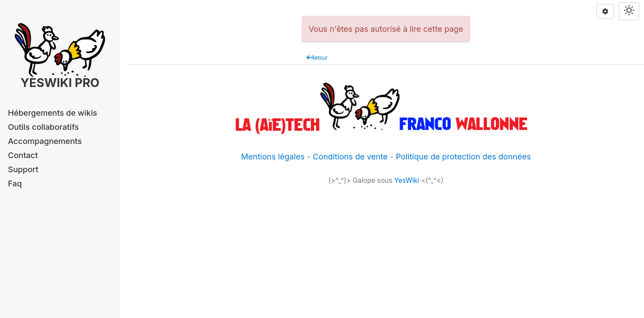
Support (23, 169)
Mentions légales (273, 157)
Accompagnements (45, 141)
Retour (317, 58)
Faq (15, 184)
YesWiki (407, 180)
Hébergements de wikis (52, 113)
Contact (23, 155)
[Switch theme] (629, 11)
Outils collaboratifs (43, 127)
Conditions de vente (350, 157)
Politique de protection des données (463, 157)
